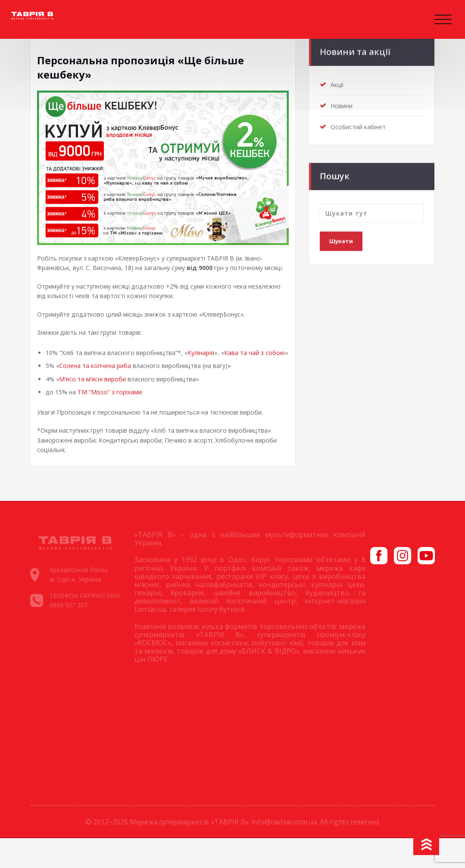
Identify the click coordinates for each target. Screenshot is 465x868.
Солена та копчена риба (98, 392)
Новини (343, 103)
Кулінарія (207, 368)
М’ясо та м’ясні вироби (95, 406)
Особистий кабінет (360, 124)
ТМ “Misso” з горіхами (113, 419)
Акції (338, 82)
